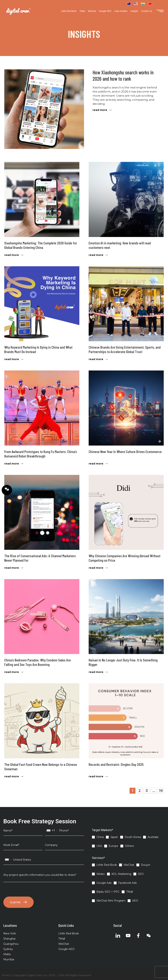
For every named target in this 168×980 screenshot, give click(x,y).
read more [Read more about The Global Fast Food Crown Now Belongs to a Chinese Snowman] (12, 776)
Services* (98, 858)
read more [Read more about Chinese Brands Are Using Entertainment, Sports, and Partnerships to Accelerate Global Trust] (96, 359)
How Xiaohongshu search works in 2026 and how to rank (123, 75)
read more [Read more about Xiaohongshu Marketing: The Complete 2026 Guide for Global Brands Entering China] (12, 255)
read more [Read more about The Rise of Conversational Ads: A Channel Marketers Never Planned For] (12, 568)
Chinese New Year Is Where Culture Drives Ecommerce (125, 452)
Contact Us (147, 11)
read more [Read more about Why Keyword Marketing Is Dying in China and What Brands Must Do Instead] (12, 359)
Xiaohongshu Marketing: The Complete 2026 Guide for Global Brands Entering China (41, 245)
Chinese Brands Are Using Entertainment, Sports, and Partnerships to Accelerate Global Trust (125, 349)
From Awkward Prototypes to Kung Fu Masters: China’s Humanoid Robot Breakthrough (41, 454)
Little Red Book (69, 11)
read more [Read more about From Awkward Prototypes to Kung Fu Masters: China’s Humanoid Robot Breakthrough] (12, 464)
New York (10, 933)
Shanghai (9, 939)
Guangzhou (11, 944)
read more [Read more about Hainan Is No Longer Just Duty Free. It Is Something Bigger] (96, 672)
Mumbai (9, 959)
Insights (134, 11)
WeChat (92, 11)
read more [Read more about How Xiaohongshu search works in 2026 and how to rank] (100, 110)
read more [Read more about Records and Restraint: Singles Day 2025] (96, 776)
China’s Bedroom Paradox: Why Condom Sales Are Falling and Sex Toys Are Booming (38, 662)
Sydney (8, 949)
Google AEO (105, 11)
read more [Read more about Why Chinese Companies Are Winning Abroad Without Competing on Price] (96, 568)
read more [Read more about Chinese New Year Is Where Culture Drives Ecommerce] (96, 464)
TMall (82, 11)
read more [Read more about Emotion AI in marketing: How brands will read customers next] (96, 255)
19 (161, 790)
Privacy (6, 975)
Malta (7, 954)
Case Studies (121, 11)
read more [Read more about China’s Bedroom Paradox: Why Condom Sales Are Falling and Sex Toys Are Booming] (12, 672)
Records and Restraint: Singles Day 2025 (116, 764)
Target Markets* (102, 830)
